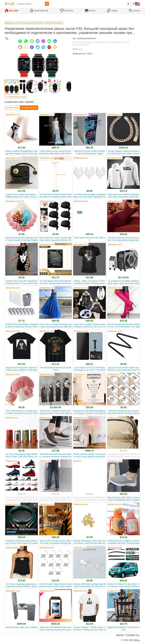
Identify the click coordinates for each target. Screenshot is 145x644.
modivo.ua (113, 418)
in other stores (29, 108)
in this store (12, 108)
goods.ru (78, 461)
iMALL (137, 640)
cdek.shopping (13, 547)
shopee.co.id (114, 591)
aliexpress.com (13, 115)
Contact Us (132, 635)
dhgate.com (11, 461)
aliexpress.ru (80, 374)
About (120, 635)
